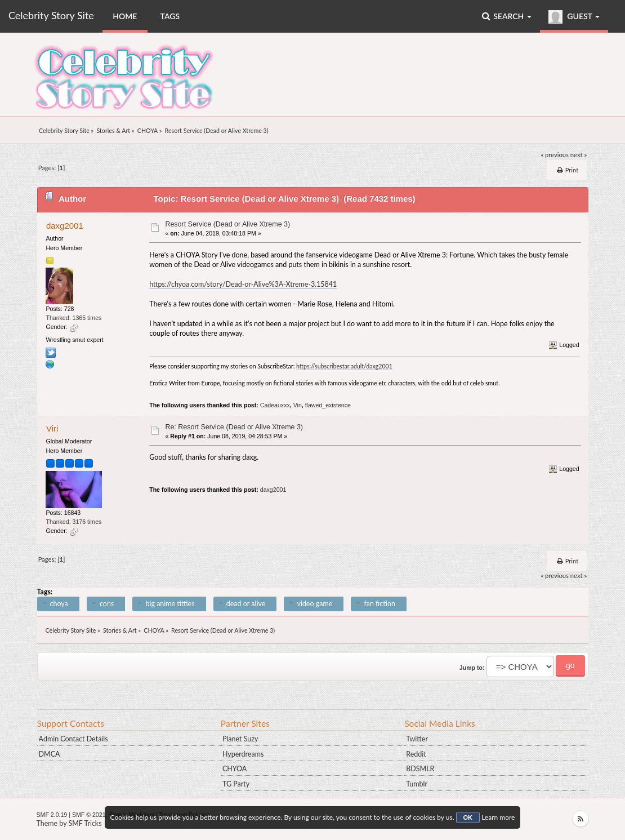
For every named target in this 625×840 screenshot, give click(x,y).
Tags (170, 16)
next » (579, 155)
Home (125, 16)
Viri (298, 405)
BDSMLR (420, 769)
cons (107, 604)
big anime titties (170, 604)
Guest (574, 17)
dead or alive (246, 604)
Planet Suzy (240, 739)
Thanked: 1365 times (73, 318)
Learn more (498, 817)
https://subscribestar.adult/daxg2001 (344, 366)
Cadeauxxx (275, 405)
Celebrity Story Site (51, 15)
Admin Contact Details (73, 739)
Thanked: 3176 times (73, 522)
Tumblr (417, 784)
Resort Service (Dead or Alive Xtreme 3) (227, 224)
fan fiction (379, 604)
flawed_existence (328, 405)
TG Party (236, 784)
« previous (555, 155)
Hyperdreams (243, 754)
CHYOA (235, 769)
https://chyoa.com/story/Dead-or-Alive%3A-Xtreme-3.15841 (243, 284)
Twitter (417, 739)
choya (59, 604)
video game (314, 604)
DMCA (50, 754)
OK (468, 817)
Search (507, 16)
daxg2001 (65, 226)
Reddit (416, 754)
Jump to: (472, 668)
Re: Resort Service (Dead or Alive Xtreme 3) (234, 427)
